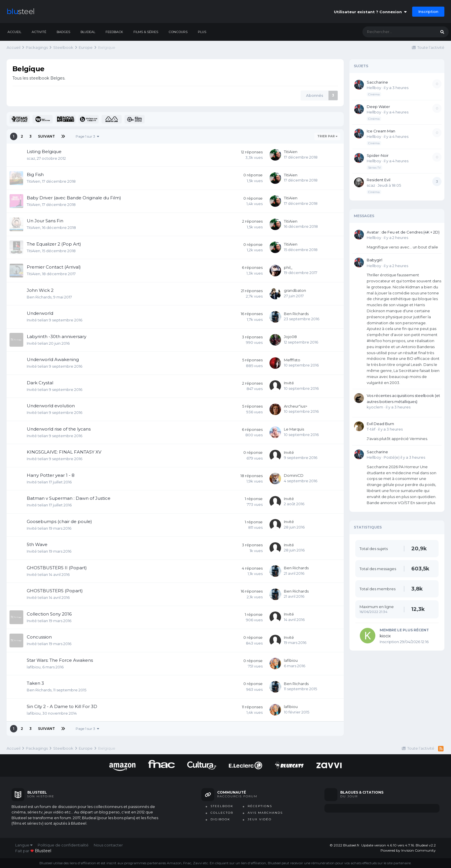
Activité (39, 32)
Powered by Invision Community (408, 850)
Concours (178, 32)
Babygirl (374, 260)
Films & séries (146, 32)
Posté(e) (404, 457)
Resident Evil (379, 180)
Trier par (327, 136)
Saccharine (377, 82)
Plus (202, 32)
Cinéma (374, 94)
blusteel (43, 851)
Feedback (114, 32)
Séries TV (374, 168)
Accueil (14, 32)
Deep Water (378, 107)
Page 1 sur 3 (87, 136)
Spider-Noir (378, 155)
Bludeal (88, 32)
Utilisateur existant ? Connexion (370, 12)
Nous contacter (108, 845)
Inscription (428, 11)
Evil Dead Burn (380, 424)
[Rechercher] (393, 32)
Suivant (46, 136)
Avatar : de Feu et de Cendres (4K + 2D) (403, 232)
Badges (63, 32)
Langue (24, 845)
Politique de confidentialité (63, 845)
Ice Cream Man (381, 131)
